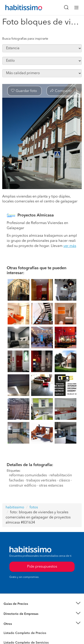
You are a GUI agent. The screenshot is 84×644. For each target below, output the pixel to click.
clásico (65, 481)
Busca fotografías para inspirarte (25, 39)
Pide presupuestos (42, 567)
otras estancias (51, 486)
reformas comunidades (28, 475)
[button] (42, 604)
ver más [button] (70, 246)
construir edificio (23, 486)
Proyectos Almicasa (36, 215)
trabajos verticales (41, 481)
